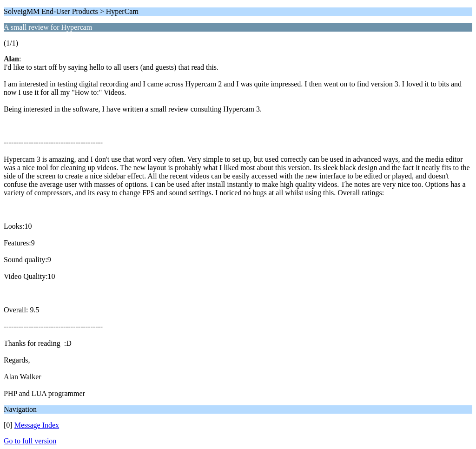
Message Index (37, 425)
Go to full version (30, 441)
